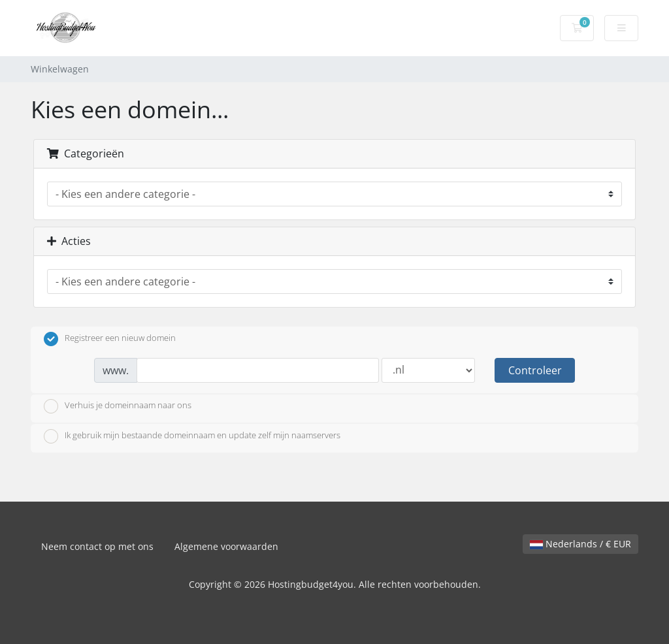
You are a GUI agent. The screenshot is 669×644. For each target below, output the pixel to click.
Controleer (535, 370)
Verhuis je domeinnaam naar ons (118, 406)
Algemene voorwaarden (226, 546)
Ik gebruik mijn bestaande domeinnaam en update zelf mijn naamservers (192, 436)
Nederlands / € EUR (580, 544)
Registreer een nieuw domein (110, 339)
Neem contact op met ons (97, 546)
